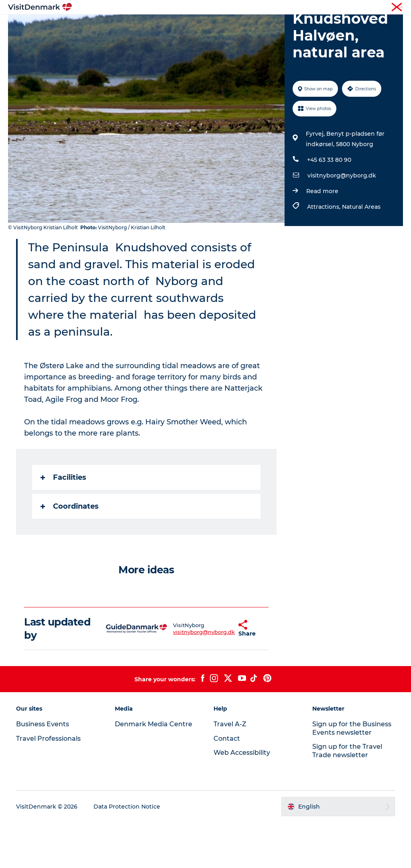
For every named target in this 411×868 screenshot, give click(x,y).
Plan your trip (189, 34)
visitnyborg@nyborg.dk (342, 221)
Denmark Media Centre (154, 769)
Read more (322, 237)
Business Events (336, 8)
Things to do (221, 26)
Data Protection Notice (127, 852)
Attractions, (325, 253)
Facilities (63, 523)
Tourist (246, 8)
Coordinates (70, 552)
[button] (218, 674)
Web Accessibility (242, 798)
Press (370, 8)
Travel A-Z (230, 769)
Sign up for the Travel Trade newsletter (347, 797)
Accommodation (279, 26)
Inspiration (123, 26)
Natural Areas (361, 253)
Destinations (171, 26)
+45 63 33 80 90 (329, 206)
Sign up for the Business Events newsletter (352, 774)
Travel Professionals (286, 8)
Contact (394, 8)
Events (232, 34)
